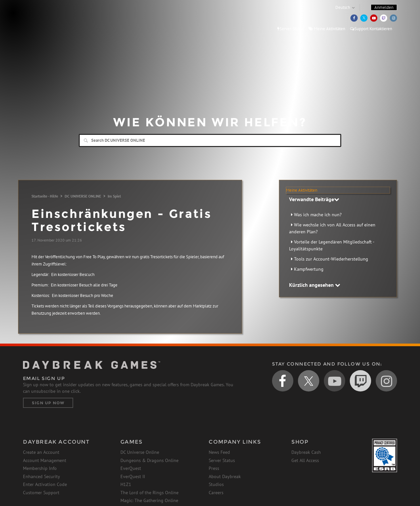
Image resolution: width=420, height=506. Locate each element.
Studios (216, 484)
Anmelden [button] (384, 7)
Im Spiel (114, 196)
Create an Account (41, 452)
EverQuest (131, 468)
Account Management (45, 460)
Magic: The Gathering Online (149, 500)
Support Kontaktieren (371, 29)
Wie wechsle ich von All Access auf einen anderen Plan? (332, 228)
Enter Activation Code (45, 484)
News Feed (219, 452)
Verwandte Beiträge (314, 199)
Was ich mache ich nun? (318, 215)
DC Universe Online (140, 452)
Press (214, 468)
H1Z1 (126, 484)
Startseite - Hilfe (45, 196)
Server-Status (290, 29)
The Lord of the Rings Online (149, 493)
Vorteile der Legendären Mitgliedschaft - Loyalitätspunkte (332, 245)
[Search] (210, 140)
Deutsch (343, 7)
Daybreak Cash (306, 452)
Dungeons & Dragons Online (149, 460)
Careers (216, 493)
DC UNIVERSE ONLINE (83, 196)
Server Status (222, 460)
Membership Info (40, 468)
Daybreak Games (52, 19)
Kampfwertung (309, 269)
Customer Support (41, 493)
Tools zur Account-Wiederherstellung (331, 259)
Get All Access (305, 460)
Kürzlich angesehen (315, 285)
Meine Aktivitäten (327, 29)
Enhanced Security (42, 476)
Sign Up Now (48, 403)
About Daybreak (225, 476)
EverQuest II (133, 476)
